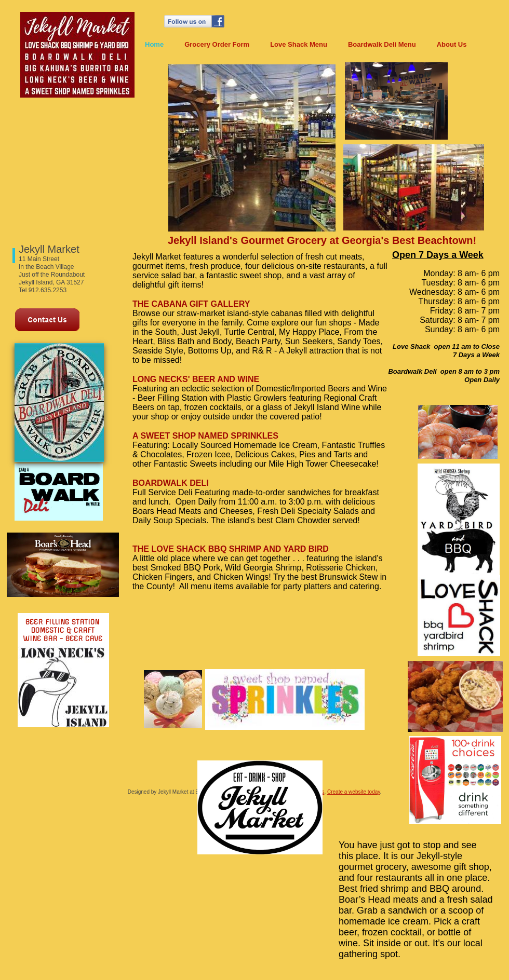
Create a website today (354, 792)
